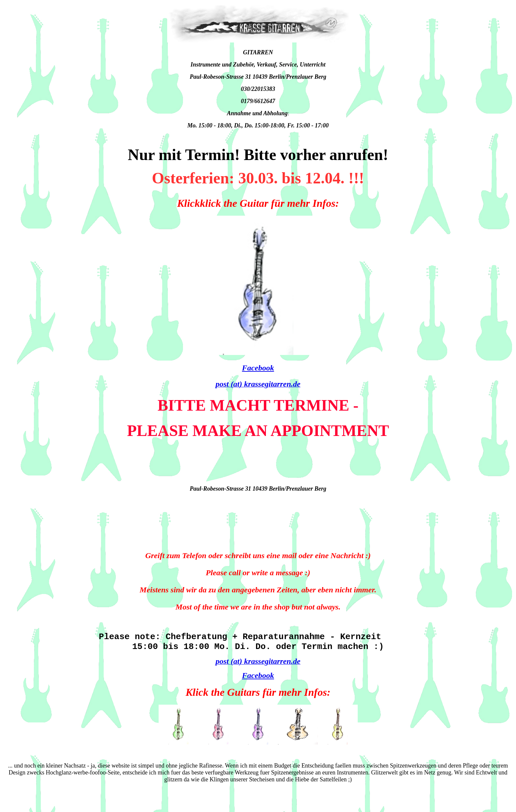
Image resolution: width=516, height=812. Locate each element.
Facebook (258, 368)
